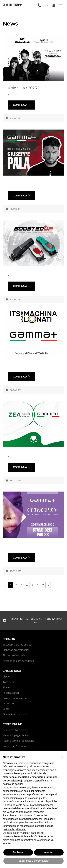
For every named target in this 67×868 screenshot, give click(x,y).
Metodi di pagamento (15, 735)
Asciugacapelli (11, 693)
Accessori (8, 703)
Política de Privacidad (15, 746)
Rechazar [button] (18, 852)
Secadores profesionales (17, 645)
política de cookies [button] (13, 784)
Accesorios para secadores (18, 661)
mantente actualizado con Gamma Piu (32, 621)
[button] (62, 757)
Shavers (7, 687)
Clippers (7, 676)
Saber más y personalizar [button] (33, 861)
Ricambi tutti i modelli (15, 714)
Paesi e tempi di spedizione (18, 741)
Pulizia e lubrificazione (15, 698)
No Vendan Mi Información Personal (23, 812)
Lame (6, 709)
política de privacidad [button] (15, 829)
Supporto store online (15, 730)
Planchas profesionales (16, 650)
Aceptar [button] (49, 852)
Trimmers (8, 682)
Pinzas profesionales (15, 655)
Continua (22, 105)
